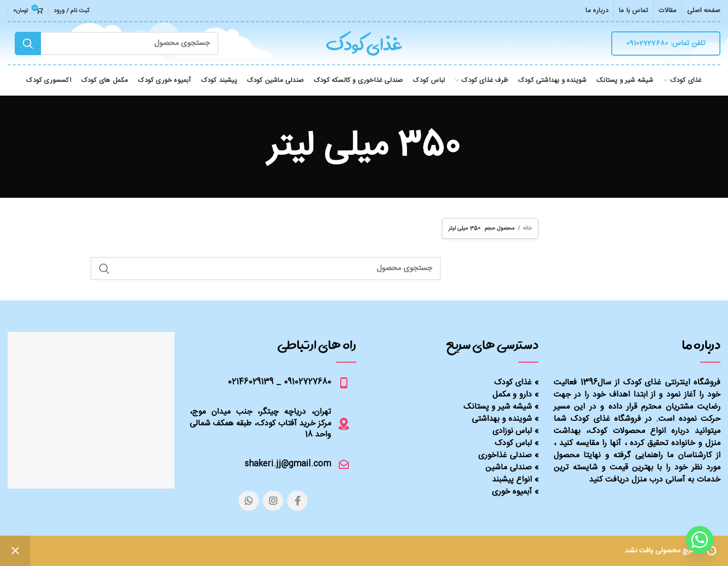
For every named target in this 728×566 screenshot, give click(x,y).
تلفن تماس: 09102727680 (666, 43)
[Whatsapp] (700, 540)
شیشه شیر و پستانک (498, 407)
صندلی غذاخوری (505, 455)
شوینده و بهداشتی (502, 419)
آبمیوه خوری (512, 492)
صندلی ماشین (509, 468)
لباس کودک (513, 443)
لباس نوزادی (512, 431)
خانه (527, 228)
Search (28, 43)
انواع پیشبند (512, 480)
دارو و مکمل (512, 395)
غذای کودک (513, 383)
